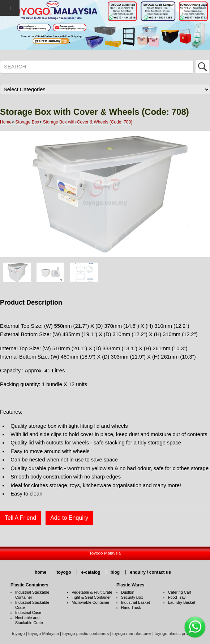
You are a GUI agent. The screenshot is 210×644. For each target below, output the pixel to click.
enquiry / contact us (151, 572)
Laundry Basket (182, 602)
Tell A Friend (20, 518)
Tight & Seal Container (91, 597)
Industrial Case (28, 612)
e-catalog (91, 572)
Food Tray (177, 597)
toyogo (64, 572)
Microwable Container (90, 602)
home (40, 572)
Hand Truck (131, 607)
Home (6, 122)
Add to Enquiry (69, 518)
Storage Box (27, 122)
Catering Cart (180, 592)
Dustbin (128, 592)
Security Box (132, 597)
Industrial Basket (136, 602)
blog (115, 572)
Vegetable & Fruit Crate (92, 592)
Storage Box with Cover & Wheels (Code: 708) (88, 122)
